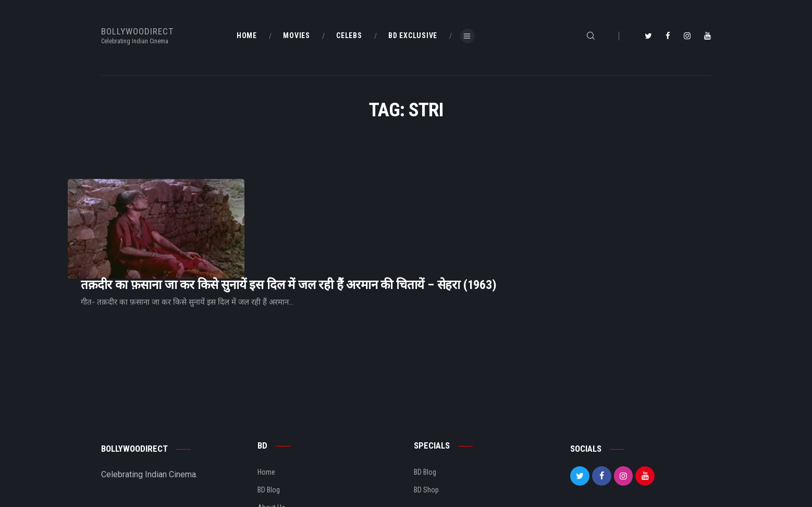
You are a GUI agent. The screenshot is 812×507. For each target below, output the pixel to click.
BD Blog (269, 434)
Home (266, 416)
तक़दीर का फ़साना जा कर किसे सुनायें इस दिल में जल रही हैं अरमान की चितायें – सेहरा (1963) (419, 207)
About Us (271, 452)
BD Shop (426, 434)
